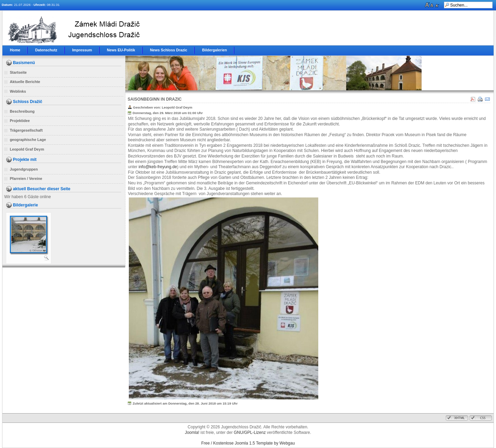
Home (15, 50)
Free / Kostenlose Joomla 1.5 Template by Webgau (248, 443)
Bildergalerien (215, 50)
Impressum (82, 50)
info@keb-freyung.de (158, 167)
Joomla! (192, 432)
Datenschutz (46, 50)
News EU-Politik (121, 50)
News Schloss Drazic (169, 50)
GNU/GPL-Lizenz (250, 432)
